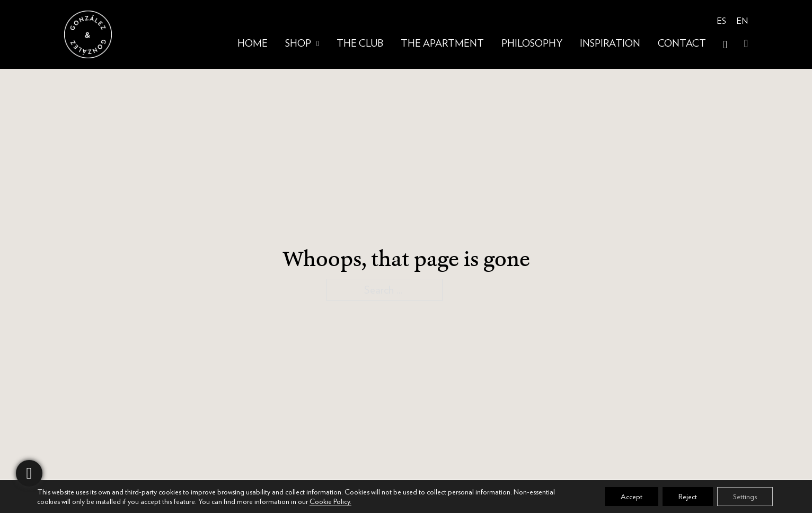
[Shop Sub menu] (318, 44)
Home (253, 44)
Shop (298, 44)
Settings (745, 497)
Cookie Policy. (330, 501)
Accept (632, 497)
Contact (682, 44)
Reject (688, 497)
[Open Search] (725, 45)
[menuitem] (721, 22)
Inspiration (610, 44)
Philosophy (532, 44)
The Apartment (442, 44)
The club (360, 44)
